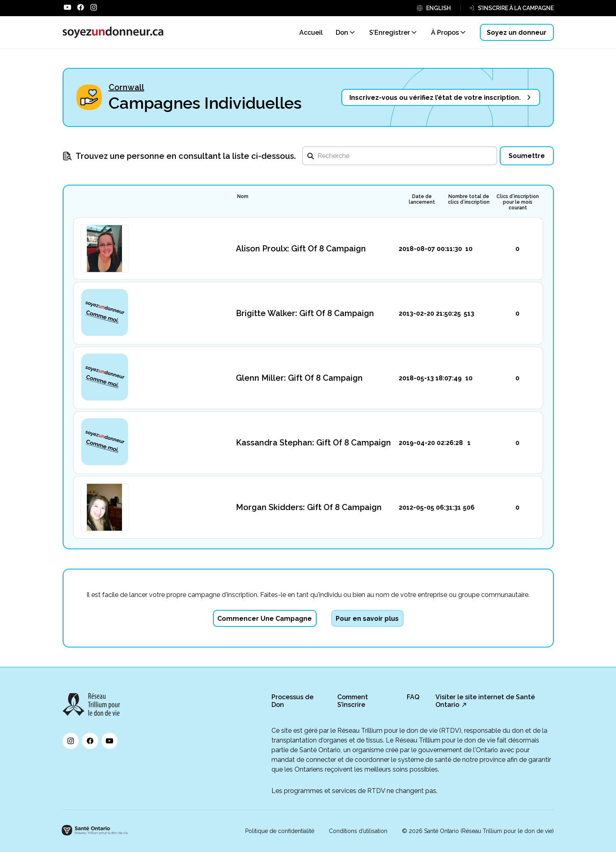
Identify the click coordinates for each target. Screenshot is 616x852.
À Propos (445, 33)
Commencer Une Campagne (265, 619)
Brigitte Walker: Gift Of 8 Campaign (305, 313)
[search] (400, 156)
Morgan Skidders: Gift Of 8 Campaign (309, 507)
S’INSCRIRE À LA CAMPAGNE (516, 8)
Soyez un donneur (517, 33)
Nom (243, 196)
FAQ (413, 697)
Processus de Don (292, 701)
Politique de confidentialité (280, 831)
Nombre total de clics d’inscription (469, 199)
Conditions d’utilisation (358, 831)
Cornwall (126, 87)
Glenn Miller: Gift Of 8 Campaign (299, 378)
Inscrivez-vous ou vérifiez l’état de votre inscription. (435, 98)
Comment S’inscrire (353, 701)
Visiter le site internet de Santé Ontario (485, 701)
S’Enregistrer (390, 33)
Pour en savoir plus (367, 619)
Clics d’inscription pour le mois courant (518, 202)
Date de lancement (422, 199)
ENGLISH (438, 8)
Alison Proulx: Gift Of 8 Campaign (301, 249)
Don (342, 33)
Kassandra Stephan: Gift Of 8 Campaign (313, 443)
